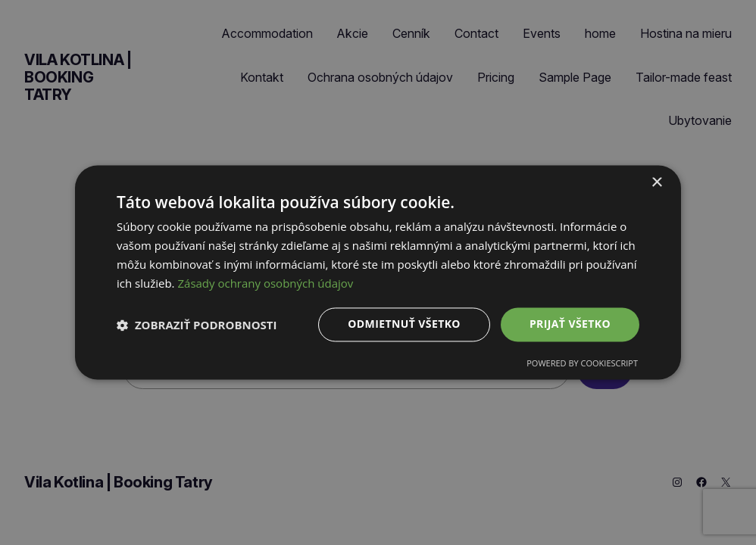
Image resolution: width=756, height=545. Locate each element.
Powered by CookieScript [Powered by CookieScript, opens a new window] (582, 364)
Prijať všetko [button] (570, 324)
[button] (197, 325)
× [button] (656, 183)
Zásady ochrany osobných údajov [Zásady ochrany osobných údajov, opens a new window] (265, 283)
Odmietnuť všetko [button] (404, 324)
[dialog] (378, 272)
